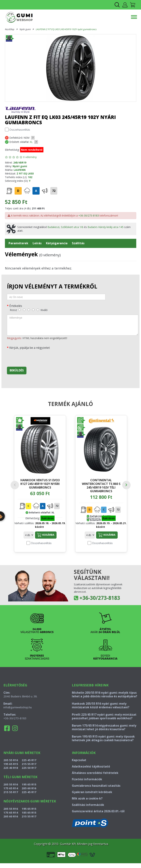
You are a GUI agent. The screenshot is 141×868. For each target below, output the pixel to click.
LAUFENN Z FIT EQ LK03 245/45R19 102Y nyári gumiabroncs (66, 29)
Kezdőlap (10, 29)
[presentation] (35, 357)
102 (30, 177)
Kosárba (46, 535)
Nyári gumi (25, 29)
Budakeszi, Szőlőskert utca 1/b (65, 227)
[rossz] (20, 310)
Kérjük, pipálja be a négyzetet (30, 348)
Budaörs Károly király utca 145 (106, 227)
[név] (56, 297)
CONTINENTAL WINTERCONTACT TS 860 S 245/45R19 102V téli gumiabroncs (101, 486)
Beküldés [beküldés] (17, 370)
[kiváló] (38, 310)
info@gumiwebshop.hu (18, 707)
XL (31, 142)
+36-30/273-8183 (89, 215)
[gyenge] (24, 310)
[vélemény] (73, 325)
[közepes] (29, 310)
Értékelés (16, 306)
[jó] (33, 310)
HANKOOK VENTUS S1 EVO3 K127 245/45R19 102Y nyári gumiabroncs (40, 484)
